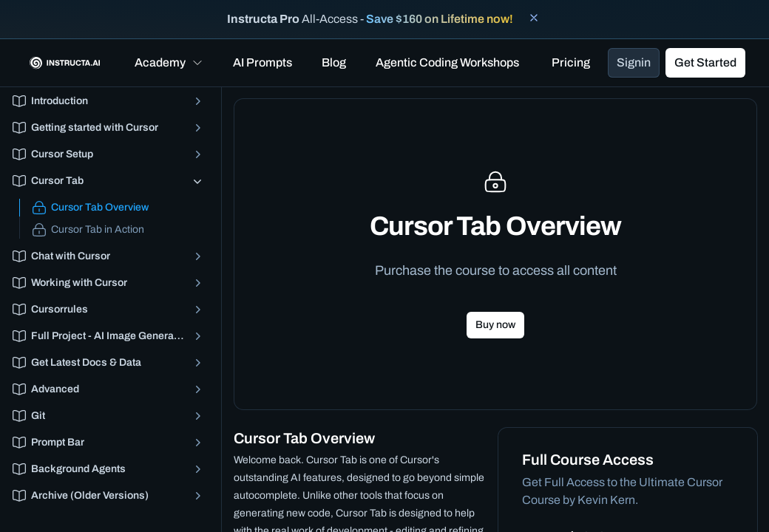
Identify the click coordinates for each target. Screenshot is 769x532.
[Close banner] (534, 18)
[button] (169, 63)
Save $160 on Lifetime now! (440, 19)
